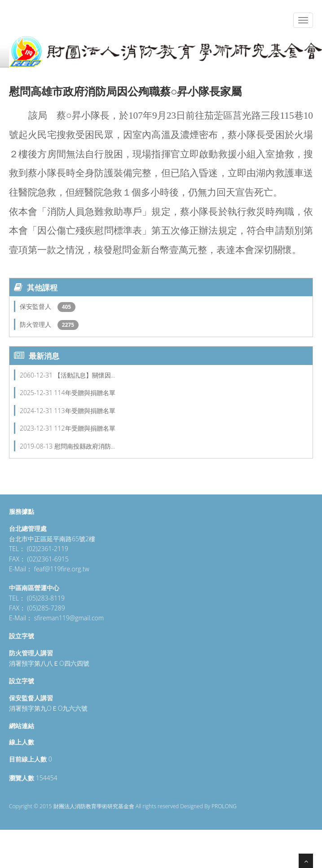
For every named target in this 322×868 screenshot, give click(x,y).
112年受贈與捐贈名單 (85, 428)
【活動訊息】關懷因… (85, 375)
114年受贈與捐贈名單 (85, 393)
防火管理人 (36, 324)
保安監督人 (36, 306)
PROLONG (224, 806)
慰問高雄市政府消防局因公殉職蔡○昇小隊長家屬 (126, 91)
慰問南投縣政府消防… (85, 446)
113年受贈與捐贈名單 (85, 411)
